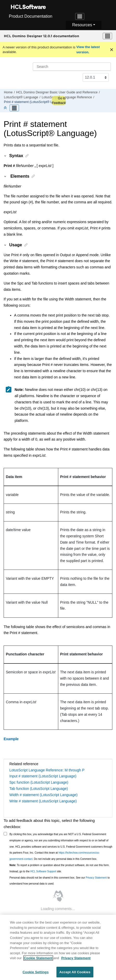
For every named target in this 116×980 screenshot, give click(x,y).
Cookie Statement (38, 961)
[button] (5, 156)
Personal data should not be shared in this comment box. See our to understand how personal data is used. (60, 881)
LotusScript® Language (21, 97)
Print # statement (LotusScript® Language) (35, 102)
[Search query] (72, 67)
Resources (82, 25)
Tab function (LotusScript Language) (39, 789)
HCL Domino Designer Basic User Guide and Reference (57, 92)
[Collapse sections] (6, 108)
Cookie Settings (36, 975)
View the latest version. (88, 50)
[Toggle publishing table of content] (14, 108)
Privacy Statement (96, 878)
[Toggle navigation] (80, 16)
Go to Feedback (59, 101)
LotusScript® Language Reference (67, 97)
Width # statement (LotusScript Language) (43, 795)
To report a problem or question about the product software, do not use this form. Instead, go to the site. (60, 868)
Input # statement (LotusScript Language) (43, 776)
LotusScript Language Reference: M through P (47, 770)
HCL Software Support (43, 871)
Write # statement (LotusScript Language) (43, 801)
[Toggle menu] (107, 36)
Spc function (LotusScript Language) (39, 782)
